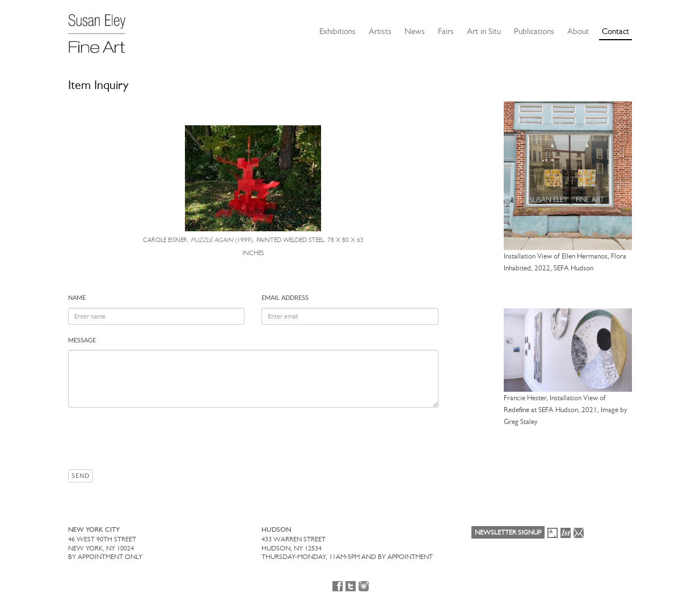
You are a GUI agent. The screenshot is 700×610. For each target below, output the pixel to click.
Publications (534, 31)
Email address (285, 298)
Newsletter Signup (508, 532)
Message (82, 340)
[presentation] (154, 438)
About (578, 31)
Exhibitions (338, 31)
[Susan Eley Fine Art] (102, 29)
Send (81, 476)
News (415, 31)
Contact (615, 31)
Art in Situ (484, 31)
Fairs (446, 31)
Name (77, 298)
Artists (380, 31)
